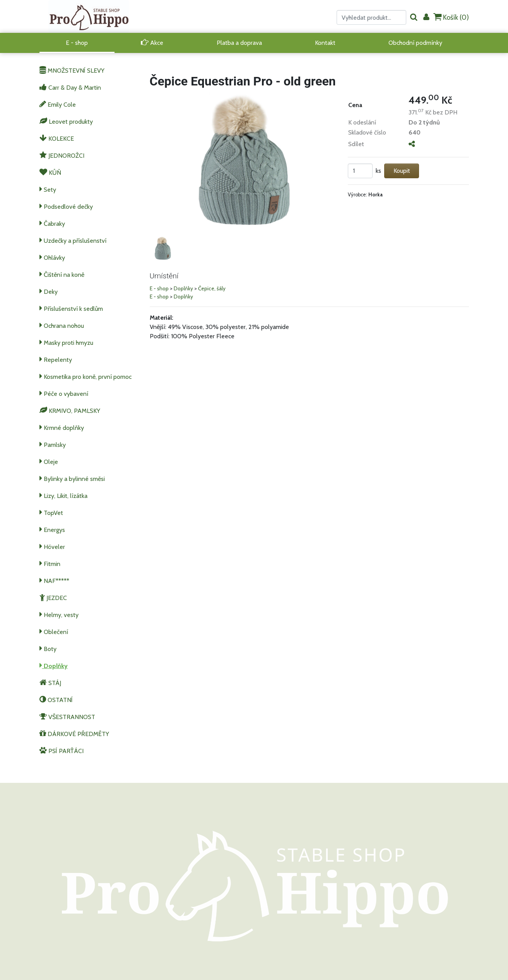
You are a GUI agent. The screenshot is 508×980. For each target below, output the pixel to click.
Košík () (451, 17)
